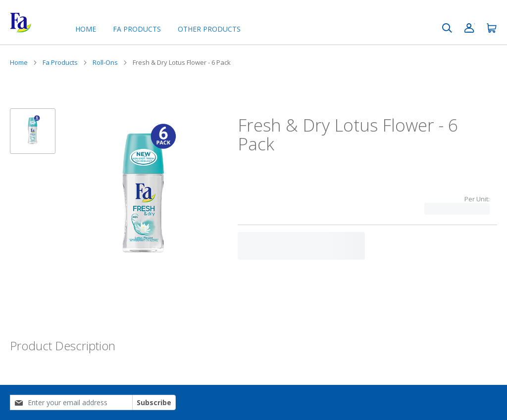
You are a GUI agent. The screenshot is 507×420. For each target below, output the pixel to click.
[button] (33, 131)
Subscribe (154, 402)
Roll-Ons (105, 62)
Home (86, 29)
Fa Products (60, 62)
